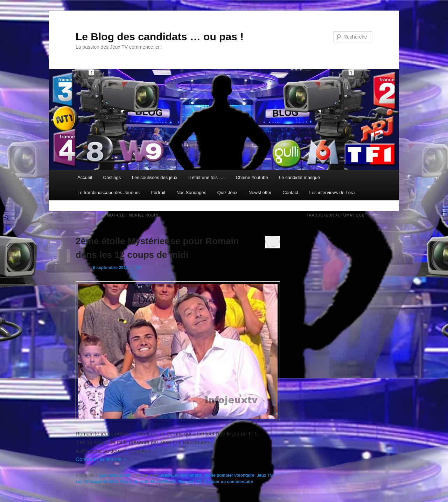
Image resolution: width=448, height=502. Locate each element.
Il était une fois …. (206, 177)
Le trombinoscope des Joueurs (108, 192)
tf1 (199, 482)
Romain (186, 482)
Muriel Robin (164, 482)
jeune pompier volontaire (229, 475)
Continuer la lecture (102, 459)
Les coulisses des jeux (155, 177)
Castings (112, 177)
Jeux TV (265, 475)
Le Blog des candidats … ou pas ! (160, 37)
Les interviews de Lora (332, 192)
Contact (290, 192)
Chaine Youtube (252, 177)
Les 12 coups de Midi (97, 482)
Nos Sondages (191, 192)
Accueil (85, 177)
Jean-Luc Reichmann (181, 475)
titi (139, 268)
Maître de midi (134, 482)
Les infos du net (115, 475)
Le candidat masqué (299, 177)
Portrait (158, 192)
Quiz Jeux (227, 192)
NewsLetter (260, 192)
